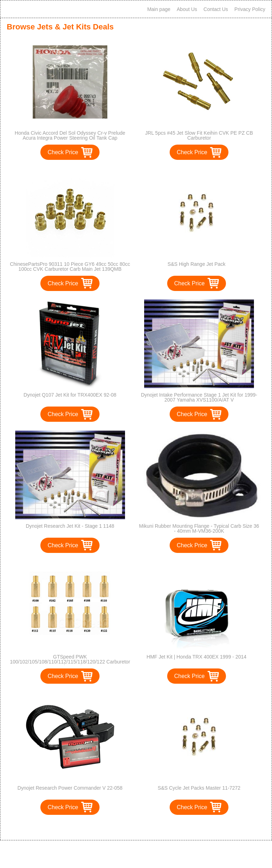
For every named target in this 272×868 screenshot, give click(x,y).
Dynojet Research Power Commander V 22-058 (70, 788)
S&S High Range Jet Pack (196, 264)
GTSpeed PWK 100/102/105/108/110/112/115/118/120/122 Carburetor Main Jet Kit (70, 662)
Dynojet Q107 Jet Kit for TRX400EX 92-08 (70, 395)
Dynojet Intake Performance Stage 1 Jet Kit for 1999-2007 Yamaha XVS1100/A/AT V (199, 397)
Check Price (63, 152)
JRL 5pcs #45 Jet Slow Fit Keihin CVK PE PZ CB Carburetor (199, 135)
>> (149, 827)
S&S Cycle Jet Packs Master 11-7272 (199, 788)
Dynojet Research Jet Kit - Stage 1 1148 (70, 526)
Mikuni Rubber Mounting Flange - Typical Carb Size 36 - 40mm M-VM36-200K (199, 528)
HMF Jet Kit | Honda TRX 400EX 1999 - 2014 (197, 657)
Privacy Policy (250, 9)
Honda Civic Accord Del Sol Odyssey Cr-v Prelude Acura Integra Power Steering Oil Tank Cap (70, 135)
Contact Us (216, 9)
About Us (187, 9)
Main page (159, 9)
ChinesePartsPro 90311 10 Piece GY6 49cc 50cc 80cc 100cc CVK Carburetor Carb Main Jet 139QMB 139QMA (70, 269)
